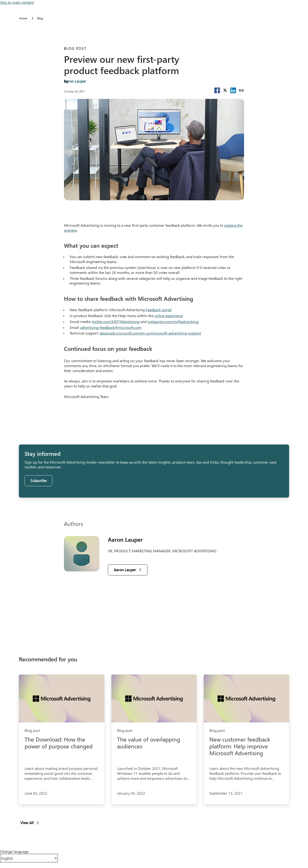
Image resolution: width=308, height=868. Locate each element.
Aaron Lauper (75, 81)
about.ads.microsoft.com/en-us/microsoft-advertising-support (150, 333)
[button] (217, 90)
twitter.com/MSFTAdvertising (116, 321)
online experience (169, 316)
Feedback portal (159, 310)
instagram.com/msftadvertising (173, 321)
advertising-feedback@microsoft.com (111, 327)
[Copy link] (241, 90)
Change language (14, 851)
